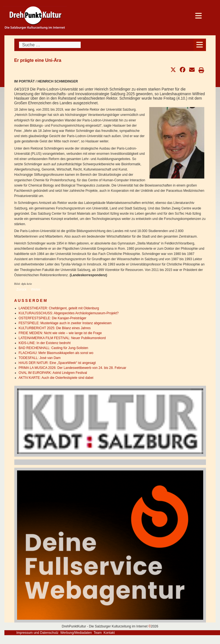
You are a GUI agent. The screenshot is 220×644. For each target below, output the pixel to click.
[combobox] (50, 45)
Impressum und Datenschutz (38, 633)
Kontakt (109, 633)
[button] (173, 70)
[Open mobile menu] (200, 45)
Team (98, 633)
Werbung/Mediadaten (76, 633)
